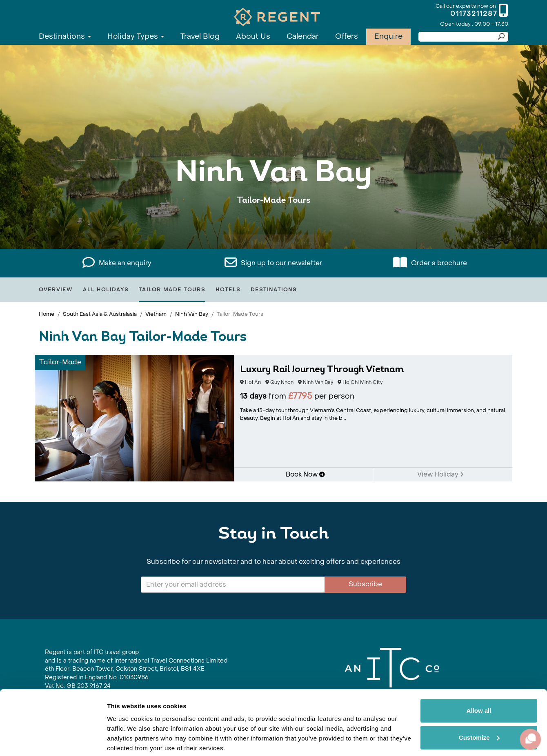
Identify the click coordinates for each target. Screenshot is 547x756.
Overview (56, 290)
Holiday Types (136, 37)
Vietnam (156, 314)
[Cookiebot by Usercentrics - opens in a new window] (53, 740)
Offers (347, 37)
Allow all (479, 680)
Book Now (305, 474)
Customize (479, 706)
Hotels (228, 290)
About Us (253, 37)
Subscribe (365, 584)
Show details (126, 740)
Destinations (65, 37)
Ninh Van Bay (192, 314)
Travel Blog (200, 37)
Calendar (303, 37)
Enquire (388, 37)
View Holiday (440, 474)
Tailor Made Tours (172, 290)
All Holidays (106, 290)
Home (47, 314)
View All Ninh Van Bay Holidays (274, 225)
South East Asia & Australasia (100, 314)
